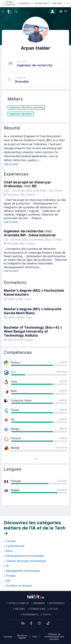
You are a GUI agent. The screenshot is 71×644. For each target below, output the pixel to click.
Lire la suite (11, 164)
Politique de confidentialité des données (54, 637)
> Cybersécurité (14, 546)
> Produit (10, 576)
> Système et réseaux (18, 586)
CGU (35, 637)
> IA (6, 566)
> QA (7, 581)
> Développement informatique (24, 556)
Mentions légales (22, 637)
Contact (8, 637)
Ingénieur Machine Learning (26, 107)
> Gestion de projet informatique (25, 561)
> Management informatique (22, 571)
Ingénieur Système (21, 114)
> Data (8, 551)
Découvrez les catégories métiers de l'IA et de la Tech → (35, 528)
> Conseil (10, 541)
